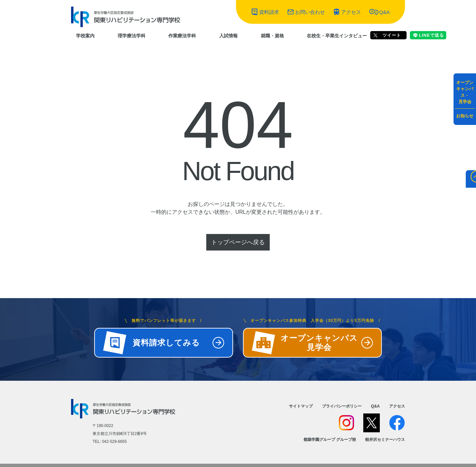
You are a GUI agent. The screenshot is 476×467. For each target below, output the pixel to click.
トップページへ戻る (238, 242)
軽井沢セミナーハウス (385, 440)
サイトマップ (301, 406)
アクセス (351, 12)
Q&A (384, 12)
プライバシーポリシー (342, 406)
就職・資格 (272, 36)
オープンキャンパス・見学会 (465, 92)
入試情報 (228, 36)
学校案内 (85, 36)
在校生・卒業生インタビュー (337, 36)
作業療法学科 (182, 36)
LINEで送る (429, 35)
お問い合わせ (310, 12)
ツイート (387, 35)
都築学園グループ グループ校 (330, 440)
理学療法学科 (132, 36)
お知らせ (465, 116)
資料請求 (269, 12)
